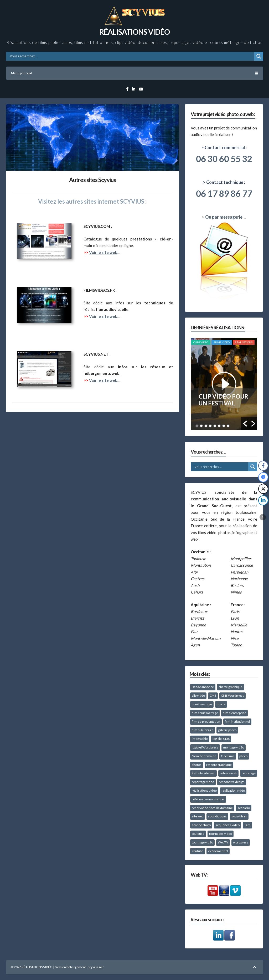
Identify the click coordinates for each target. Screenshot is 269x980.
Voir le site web (103, 252)
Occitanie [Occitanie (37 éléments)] (228, 756)
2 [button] (201, 426)
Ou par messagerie (224, 217)
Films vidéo (222, 342)
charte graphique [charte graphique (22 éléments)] (231, 687)
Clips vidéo (201, 342)
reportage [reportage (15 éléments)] (249, 773)
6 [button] (219, 426)
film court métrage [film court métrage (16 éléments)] (205, 713)
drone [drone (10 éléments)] (221, 704)
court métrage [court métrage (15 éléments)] (202, 704)
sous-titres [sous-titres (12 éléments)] (239, 816)
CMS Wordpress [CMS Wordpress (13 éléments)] (232, 695)
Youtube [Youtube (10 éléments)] (198, 851)
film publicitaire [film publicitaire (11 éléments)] (203, 730)
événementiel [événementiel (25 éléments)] (218, 851)
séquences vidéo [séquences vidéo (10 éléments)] (227, 825)
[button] (245, 424)
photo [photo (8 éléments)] (243, 756)
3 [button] (206, 426)
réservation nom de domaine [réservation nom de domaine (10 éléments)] (212, 808)
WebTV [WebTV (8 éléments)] (223, 842)
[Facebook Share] (263, 466)
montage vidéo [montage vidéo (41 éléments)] (234, 747)
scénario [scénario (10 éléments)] (244, 808)
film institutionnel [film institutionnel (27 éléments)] (237, 722)
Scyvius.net (96, 967)
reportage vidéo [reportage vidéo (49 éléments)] (203, 782)
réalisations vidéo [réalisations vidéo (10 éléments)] (204, 790)
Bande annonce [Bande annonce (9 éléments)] (203, 687)
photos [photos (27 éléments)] (197, 765)
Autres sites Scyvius (92, 180)
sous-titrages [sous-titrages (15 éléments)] (217, 816)
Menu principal (135, 73)
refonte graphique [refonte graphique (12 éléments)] (219, 765)
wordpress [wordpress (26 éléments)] (241, 842)
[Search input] (131, 56)
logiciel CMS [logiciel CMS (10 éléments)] (221, 739)
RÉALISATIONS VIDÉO (134, 32)
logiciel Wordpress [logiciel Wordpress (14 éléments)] (205, 747)
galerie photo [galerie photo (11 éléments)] (227, 730)
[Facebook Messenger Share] (263, 477)
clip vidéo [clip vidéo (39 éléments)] (198, 695)
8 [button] (228, 426)
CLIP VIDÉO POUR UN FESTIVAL (223, 400)
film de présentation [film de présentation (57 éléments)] (206, 722)
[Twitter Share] (263, 489)
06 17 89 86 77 (224, 193)
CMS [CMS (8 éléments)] (213, 695)
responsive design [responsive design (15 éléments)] (232, 782)
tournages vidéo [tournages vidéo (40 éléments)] (221, 834)
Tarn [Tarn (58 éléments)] (247, 825)
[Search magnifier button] (259, 56)
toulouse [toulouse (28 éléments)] (198, 834)
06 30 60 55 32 (224, 159)
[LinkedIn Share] (263, 500)
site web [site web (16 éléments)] (198, 816)
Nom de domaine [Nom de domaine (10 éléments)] (204, 756)
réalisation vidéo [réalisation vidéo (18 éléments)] (233, 790)
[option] (224, 384)
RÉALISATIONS (244, 342)
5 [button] (215, 426)
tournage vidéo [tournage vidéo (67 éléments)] (202, 842)
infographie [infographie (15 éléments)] (200, 739)
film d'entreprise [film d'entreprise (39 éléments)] (234, 713)
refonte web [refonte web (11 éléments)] (228, 773)
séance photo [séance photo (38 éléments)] (201, 825)
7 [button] (224, 426)
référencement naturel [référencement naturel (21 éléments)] (208, 799)
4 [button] (210, 426)
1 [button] (197, 426)
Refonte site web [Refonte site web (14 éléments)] (203, 773)
